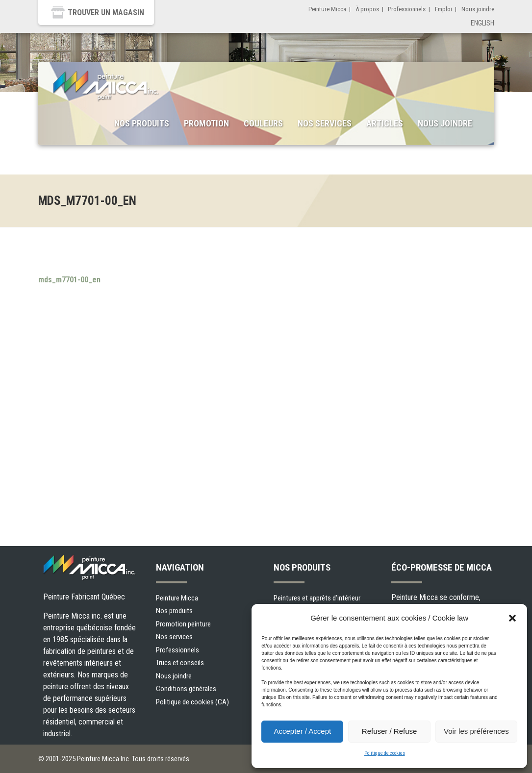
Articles (385, 123)
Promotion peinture (183, 624)
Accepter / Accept (302, 731)
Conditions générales (186, 689)
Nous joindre (478, 9)
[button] (512, 618)
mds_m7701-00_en (69, 280)
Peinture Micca (327, 9)
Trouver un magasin (106, 12)
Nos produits (142, 123)
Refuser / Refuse (390, 731)
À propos (367, 9)
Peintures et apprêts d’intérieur (317, 598)
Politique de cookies (385, 753)
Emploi (443, 9)
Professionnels (407, 9)
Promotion (206, 123)
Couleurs (263, 123)
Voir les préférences (476, 731)
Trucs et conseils (180, 663)
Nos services (325, 123)
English (482, 23)
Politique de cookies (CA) (192, 702)
